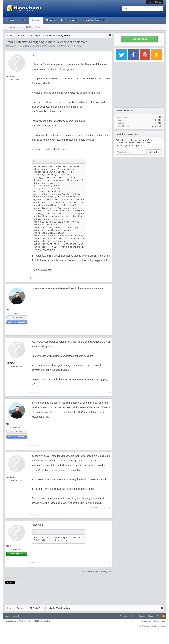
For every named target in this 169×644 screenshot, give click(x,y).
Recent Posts (35, 27)
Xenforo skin (10, 616)
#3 (110, 392)
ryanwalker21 (157, 126)
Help (134, 616)
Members (50, 20)
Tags (23, 20)
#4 (110, 446)
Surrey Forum (161, 626)
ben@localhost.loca (42, 126)
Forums (36, 20)
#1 (110, 278)
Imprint (142, 616)
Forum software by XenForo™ (27, 621)
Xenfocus (22, 616)
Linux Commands (69, 20)
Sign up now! (139, 39)
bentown (62, 46)
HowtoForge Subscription (95, 20)
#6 (110, 563)
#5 (110, 514)
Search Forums (16, 27)
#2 (110, 331)
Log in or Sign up (154, 2)
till (8, 310)
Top (158, 616)
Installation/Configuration (32, 46)
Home (151, 616)
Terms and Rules (146, 621)
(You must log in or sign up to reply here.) (96, 572)
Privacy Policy (160, 621)
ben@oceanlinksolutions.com (47, 112)
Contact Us (124, 616)
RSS (163, 616)
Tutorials (11, 20)
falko (9, 546)
